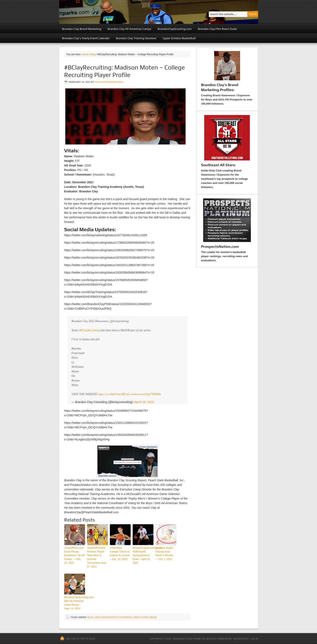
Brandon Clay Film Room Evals (217, 29)
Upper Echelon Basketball (179, 38)
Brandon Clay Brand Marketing (82, 29)
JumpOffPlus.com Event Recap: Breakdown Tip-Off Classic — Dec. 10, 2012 (75, 555)
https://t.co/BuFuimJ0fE (112, 394)
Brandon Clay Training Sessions (136, 38)
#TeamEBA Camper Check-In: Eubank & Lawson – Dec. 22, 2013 (120, 554)
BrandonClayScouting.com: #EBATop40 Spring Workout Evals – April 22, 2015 (143, 555)
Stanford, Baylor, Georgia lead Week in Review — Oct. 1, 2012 (165, 554)
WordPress (241, 639)
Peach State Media (145, 617)
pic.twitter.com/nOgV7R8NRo (144, 394)
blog (90, 617)
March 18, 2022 (144, 402)
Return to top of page (81, 639)
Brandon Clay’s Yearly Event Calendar (86, 38)
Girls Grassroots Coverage (114, 617)
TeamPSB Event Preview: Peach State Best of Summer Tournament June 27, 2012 (97, 557)
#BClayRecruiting (89, 330)
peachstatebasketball (109, 82)
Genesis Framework (219, 639)
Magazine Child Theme (187, 639)
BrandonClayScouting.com (175, 29)
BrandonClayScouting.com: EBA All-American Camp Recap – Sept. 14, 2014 (75, 603)
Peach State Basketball (110, 12)
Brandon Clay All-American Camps (129, 29)
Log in (254, 639)
